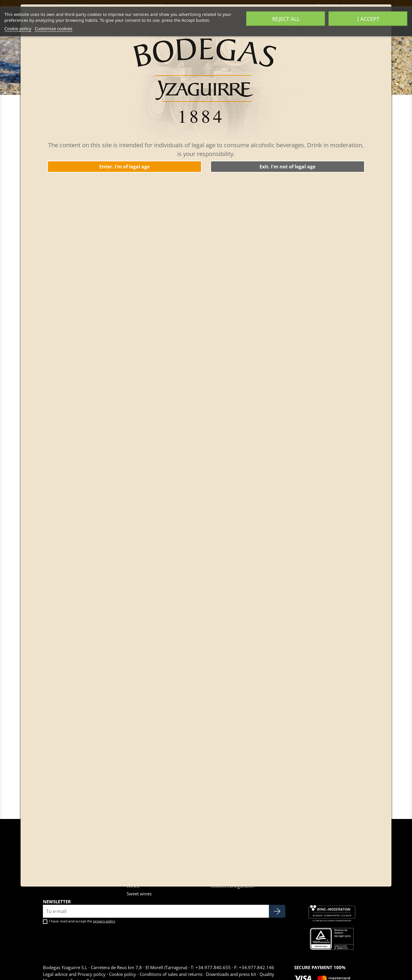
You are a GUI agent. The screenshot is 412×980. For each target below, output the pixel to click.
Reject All (286, 19)
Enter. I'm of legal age (124, 167)
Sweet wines (139, 894)
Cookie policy (18, 29)
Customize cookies (53, 29)
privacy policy (104, 921)
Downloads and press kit (231, 974)
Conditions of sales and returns (171, 974)
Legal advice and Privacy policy (75, 974)
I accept (368, 19)
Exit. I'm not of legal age (287, 167)
